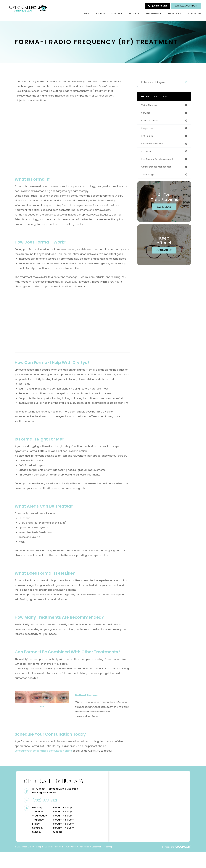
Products (134, 14)
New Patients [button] (153, 14)
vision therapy (151, 106)
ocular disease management (160, 170)
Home (87, 14)
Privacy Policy (71, 863)
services (148, 114)
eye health (149, 138)
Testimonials (175, 14)
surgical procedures (155, 146)
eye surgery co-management (160, 162)
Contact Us (194, 14)
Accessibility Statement (91, 863)
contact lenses (152, 122)
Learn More (165, 211)
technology (150, 178)
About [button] (100, 14)
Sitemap (108, 863)
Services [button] (117, 14)
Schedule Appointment (186, 6)
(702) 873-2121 (44, 816)
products (148, 154)
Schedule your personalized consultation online (44, 766)
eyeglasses (149, 130)
